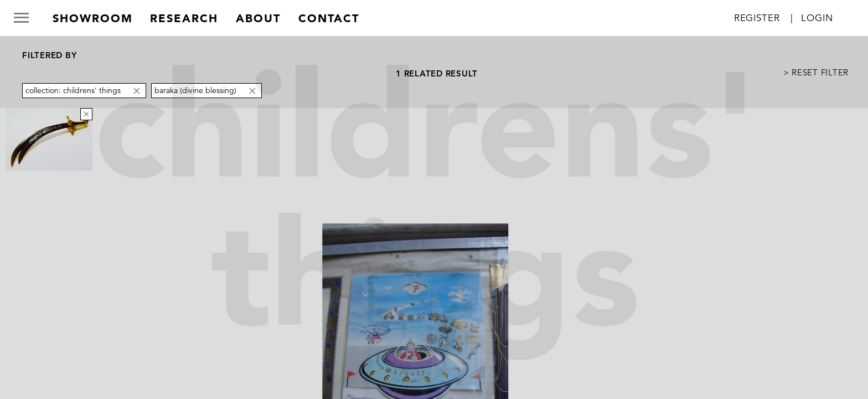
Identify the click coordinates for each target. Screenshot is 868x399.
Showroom (93, 18)
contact (329, 18)
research (184, 18)
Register (757, 18)
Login (817, 18)
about (258, 18)
